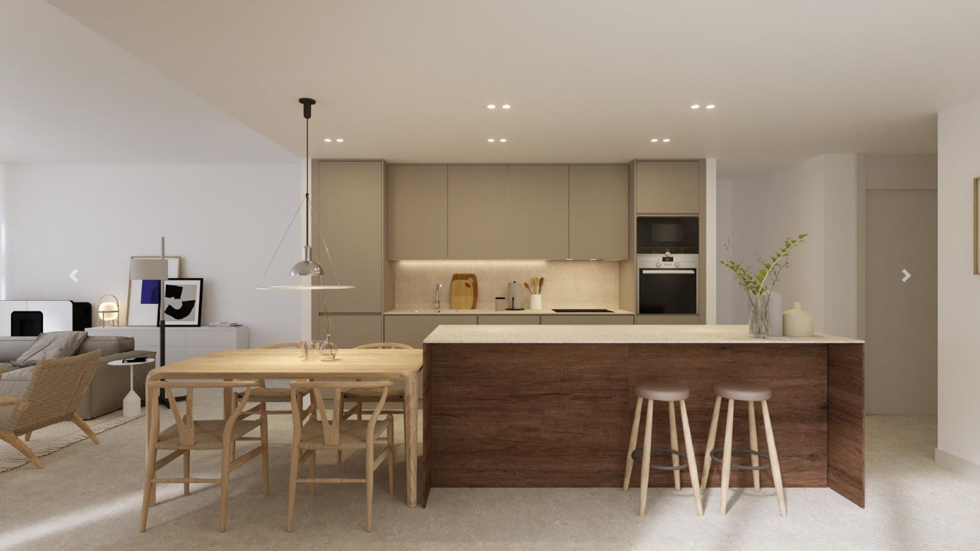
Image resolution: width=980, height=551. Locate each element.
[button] (73, 275)
